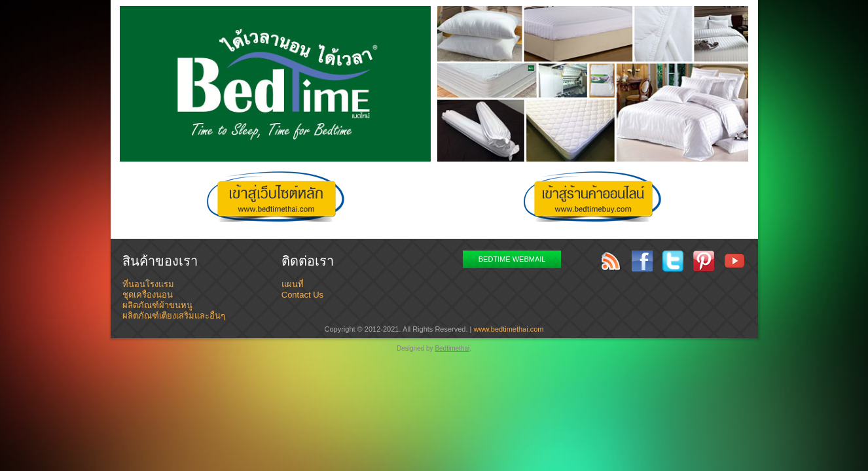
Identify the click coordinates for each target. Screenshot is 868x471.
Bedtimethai (452, 348)
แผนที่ (293, 284)
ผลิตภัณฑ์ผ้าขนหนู (157, 305)
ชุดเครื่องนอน (148, 295)
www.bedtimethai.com (509, 329)
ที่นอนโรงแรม (148, 284)
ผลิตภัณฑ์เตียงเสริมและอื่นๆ (174, 316)
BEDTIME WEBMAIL (512, 259)
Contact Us (302, 295)
